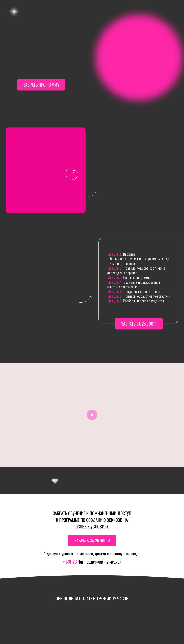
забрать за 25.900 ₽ (139, 324)
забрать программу (41, 85)
